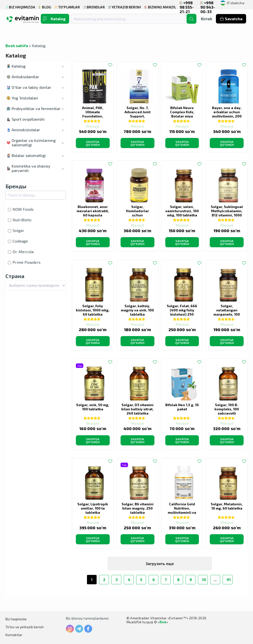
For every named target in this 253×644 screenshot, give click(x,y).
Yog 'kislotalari (35, 98)
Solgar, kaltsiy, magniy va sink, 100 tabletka (137, 310)
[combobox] (132, 19)
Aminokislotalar (35, 130)
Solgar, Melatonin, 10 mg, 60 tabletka (227, 506)
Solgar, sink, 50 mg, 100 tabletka (93, 407)
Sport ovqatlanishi (35, 119)
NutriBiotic (20, 220)
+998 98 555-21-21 (187, 7)
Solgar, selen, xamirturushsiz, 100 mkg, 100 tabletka (182, 211)
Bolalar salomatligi (35, 155)
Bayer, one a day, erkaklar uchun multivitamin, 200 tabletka (227, 114)
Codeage (18, 241)
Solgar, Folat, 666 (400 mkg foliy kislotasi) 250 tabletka (182, 312)
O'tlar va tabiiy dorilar (35, 87)
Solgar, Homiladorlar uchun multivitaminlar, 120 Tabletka (137, 215)
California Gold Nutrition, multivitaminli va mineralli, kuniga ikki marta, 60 (182, 512)
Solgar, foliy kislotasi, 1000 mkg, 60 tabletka (93, 310)
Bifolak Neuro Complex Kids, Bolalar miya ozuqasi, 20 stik (182, 114)
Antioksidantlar (35, 77)
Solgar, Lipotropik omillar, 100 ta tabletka (93, 508)
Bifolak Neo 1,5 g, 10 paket (182, 407)
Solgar (16, 230)
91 (229, 579)
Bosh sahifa (17, 46)
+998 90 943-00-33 (208, 7)
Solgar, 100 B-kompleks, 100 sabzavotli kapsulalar (227, 411)
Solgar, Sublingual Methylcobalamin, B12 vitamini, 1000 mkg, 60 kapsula (227, 213)
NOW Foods (21, 209)
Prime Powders (24, 262)
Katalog (35, 66)
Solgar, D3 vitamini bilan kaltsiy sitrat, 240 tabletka (137, 409)
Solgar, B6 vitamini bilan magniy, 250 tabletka (137, 508)
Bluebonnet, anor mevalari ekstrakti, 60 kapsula (93, 211)
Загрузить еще (160, 563)
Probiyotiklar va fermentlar (35, 108)
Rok (163, 622)
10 (204, 579)
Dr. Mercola (21, 252)
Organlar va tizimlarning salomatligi (35, 142)
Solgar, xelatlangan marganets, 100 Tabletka (227, 312)
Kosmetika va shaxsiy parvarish (35, 168)
